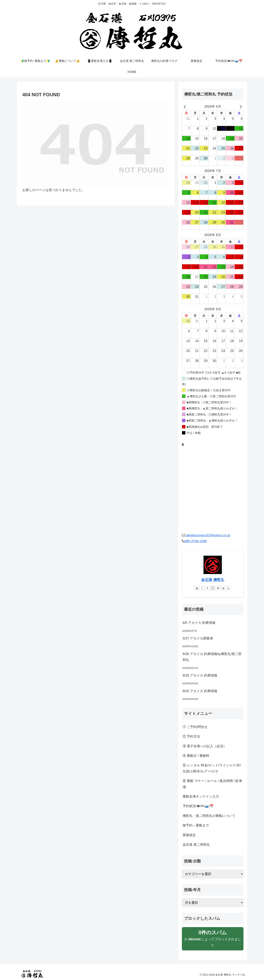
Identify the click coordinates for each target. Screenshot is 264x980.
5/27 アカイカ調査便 (198, 638)
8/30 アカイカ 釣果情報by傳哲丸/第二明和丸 (212, 657)
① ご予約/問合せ (195, 727)
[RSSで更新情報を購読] (228, 588)
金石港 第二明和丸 (196, 845)
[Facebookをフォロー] (207, 588)
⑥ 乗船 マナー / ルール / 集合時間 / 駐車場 (212, 784)
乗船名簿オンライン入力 (201, 796)
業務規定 (189, 835)
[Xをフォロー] (202, 588)
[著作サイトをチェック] (197, 588)
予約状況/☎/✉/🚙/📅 (198, 806)
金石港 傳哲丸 (213, 580)
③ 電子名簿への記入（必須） (205, 746)
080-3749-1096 (196, 541)
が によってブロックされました (213, 938)
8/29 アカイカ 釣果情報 (200, 675)
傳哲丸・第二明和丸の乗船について (209, 816)
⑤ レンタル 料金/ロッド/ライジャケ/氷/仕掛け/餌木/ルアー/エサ (212, 768)
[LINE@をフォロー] (218, 588)
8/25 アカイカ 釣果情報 (200, 691)
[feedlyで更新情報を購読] (223, 588)
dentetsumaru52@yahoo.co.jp (208, 535)
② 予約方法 (191, 736)
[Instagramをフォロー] (213, 588)
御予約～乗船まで (196, 825)
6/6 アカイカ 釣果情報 (199, 623)
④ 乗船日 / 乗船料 (196, 756)
